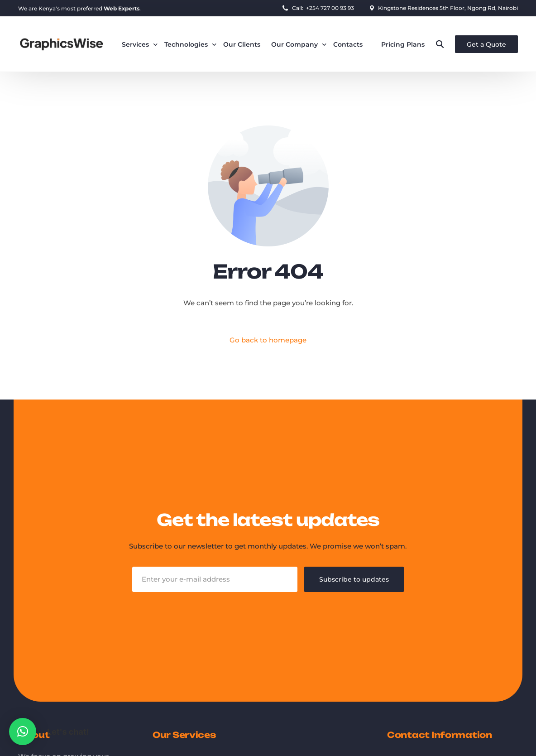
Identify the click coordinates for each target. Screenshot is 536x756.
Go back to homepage (268, 340)
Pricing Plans (403, 44)
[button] (23, 732)
